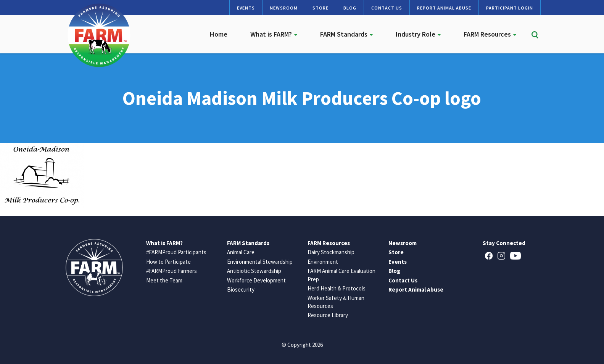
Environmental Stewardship (260, 262)
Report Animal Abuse (444, 8)
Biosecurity (241, 289)
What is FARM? (274, 34)
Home (219, 34)
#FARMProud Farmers (172, 271)
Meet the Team (164, 280)
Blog (350, 8)
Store (321, 8)
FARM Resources (490, 34)
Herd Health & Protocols (337, 288)
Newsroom (284, 8)
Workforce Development (256, 280)
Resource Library (328, 315)
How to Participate (168, 262)
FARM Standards (346, 34)
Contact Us (387, 8)
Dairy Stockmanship (331, 252)
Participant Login (510, 8)
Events (246, 8)
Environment (323, 262)
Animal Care (241, 252)
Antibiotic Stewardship (254, 271)
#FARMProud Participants (176, 252)
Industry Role (418, 34)
